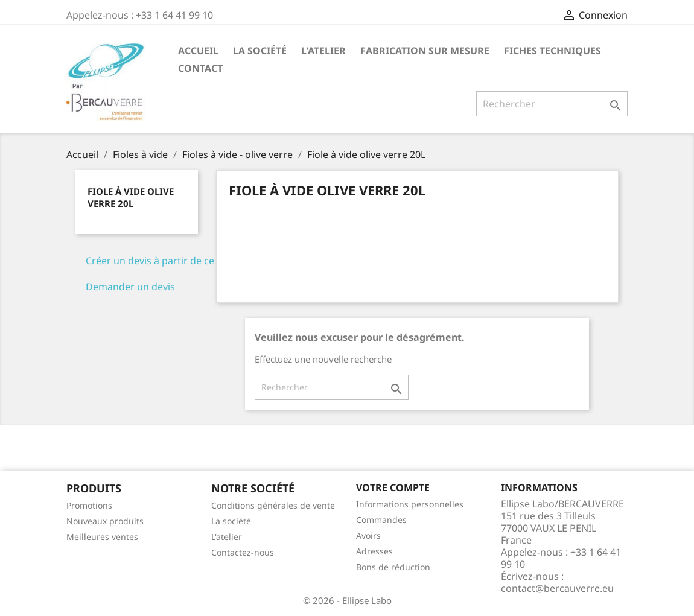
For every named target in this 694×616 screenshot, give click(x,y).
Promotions (89, 505)
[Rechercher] (552, 104)
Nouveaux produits (105, 521)
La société (260, 51)
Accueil (198, 51)
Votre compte (393, 487)
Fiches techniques (552, 51)
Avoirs (368, 535)
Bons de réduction (393, 567)
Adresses (374, 551)
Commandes (381, 520)
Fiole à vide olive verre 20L (131, 197)
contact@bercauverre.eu (557, 588)
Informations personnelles (410, 504)
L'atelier (323, 51)
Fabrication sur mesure (425, 51)
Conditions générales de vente (273, 505)
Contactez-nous (243, 552)
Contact (200, 68)
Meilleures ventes (102, 537)
